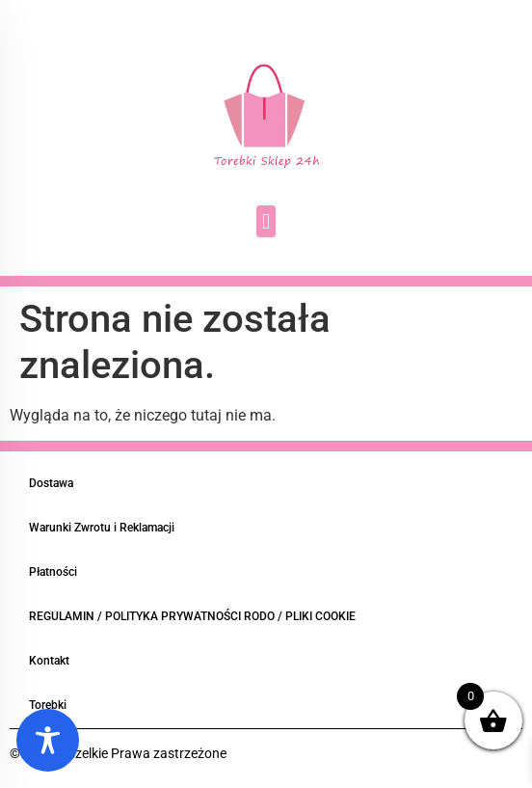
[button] (266, 221)
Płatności (53, 572)
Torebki (48, 705)
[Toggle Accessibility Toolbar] (48, 740)
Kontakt (49, 661)
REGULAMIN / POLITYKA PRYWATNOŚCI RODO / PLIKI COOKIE (192, 616)
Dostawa (51, 483)
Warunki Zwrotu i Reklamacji (102, 528)
